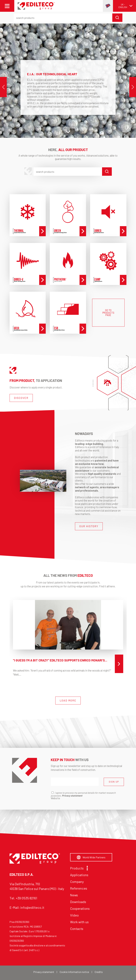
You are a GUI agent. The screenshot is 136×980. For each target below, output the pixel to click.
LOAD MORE (68, 700)
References (79, 888)
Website (55, 798)
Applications (79, 875)
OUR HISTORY (89, 526)
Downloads (78, 902)
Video (74, 915)
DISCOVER (21, 398)
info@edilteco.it (32, 907)
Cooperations (80, 908)
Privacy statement (44, 972)
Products (78, 868)
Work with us (79, 922)
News (74, 895)
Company (77, 882)
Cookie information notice (74, 972)
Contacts (77, 929)
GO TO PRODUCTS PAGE (108, 313)
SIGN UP (114, 782)
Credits (99, 972)
